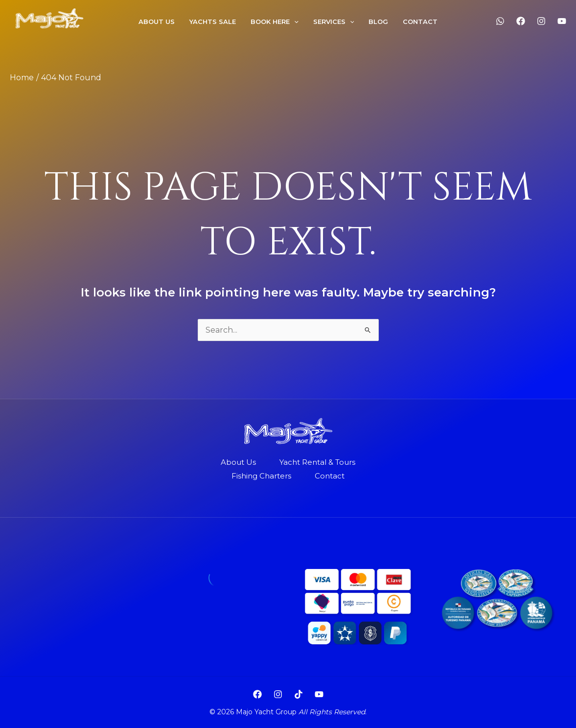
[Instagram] (541, 21)
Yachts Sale (213, 22)
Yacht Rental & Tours (317, 462)
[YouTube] (562, 21)
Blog (378, 22)
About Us (238, 462)
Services (334, 22)
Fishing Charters (261, 476)
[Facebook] (521, 21)
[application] (294, 22)
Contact (420, 22)
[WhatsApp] (500, 21)
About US (157, 22)
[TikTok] (299, 694)
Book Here (275, 22)
